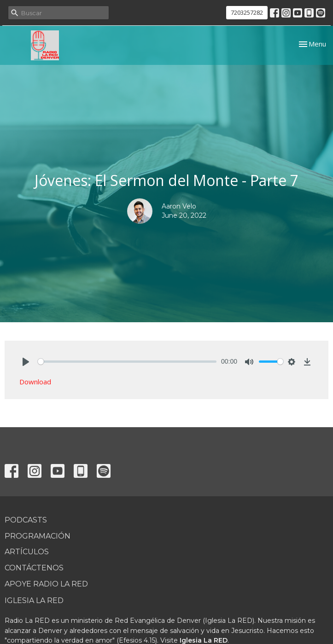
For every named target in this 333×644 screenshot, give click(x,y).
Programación (38, 536)
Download (35, 382)
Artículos (27, 552)
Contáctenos (34, 568)
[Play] (26, 362)
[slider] (127, 362)
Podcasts (26, 520)
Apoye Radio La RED (46, 584)
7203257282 (247, 12)
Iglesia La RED (34, 600)
